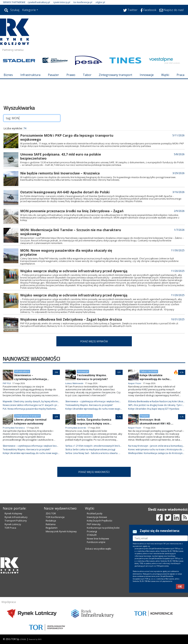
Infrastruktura (30, 75)
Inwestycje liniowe (97, 517)
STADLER (92, 535)
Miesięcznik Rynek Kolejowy (61, 531)
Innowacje (147, 75)
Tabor (87, 75)
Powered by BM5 (35, 639)
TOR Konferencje (55, 517)
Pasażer (53, 75)
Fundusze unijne (96, 542)
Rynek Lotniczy (13, 524)
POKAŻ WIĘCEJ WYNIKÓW (94, 341)
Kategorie (29, 10)
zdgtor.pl (100, 2)
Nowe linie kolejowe (98, 539)
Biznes (8, 75)
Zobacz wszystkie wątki (98, 549)
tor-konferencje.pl (83, 2)
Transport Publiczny (16, 521)
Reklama (51, 524)
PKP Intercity (94, 524)
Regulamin (52, 528)
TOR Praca (10, 528)
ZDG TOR (51, 513)
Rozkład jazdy (95, 513)
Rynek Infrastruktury (16, 517)
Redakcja (51, 521)
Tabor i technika (149, 371)
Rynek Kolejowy (13, 513)
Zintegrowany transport (115, 75)
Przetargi (92, 531)
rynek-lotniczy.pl (62, 2)
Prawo (71, 75)
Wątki (165, 75)
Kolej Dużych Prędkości (100, 521)
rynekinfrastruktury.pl (39, 2)
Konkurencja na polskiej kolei (103, 528)
